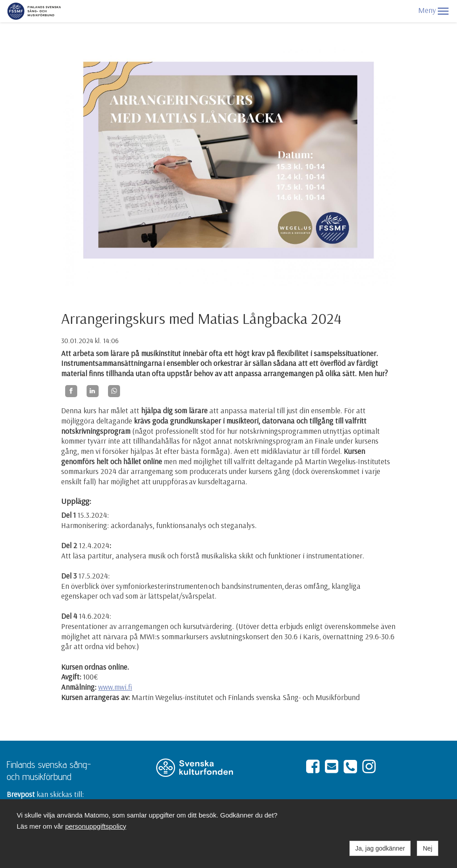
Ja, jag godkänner (380, 848)
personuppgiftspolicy (96, 826)
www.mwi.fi (115, 687)
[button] (443, 11)
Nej (427, 848)
